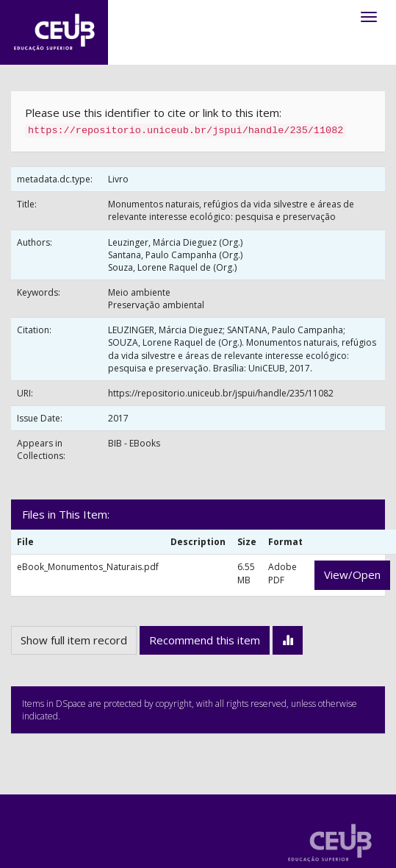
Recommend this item (205, 640)
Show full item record (74, 640)
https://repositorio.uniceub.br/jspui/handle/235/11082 (221, 393)
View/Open (352, 574)
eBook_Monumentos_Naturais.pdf (88, 567)
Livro (118, 179)
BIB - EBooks (134, 443)
